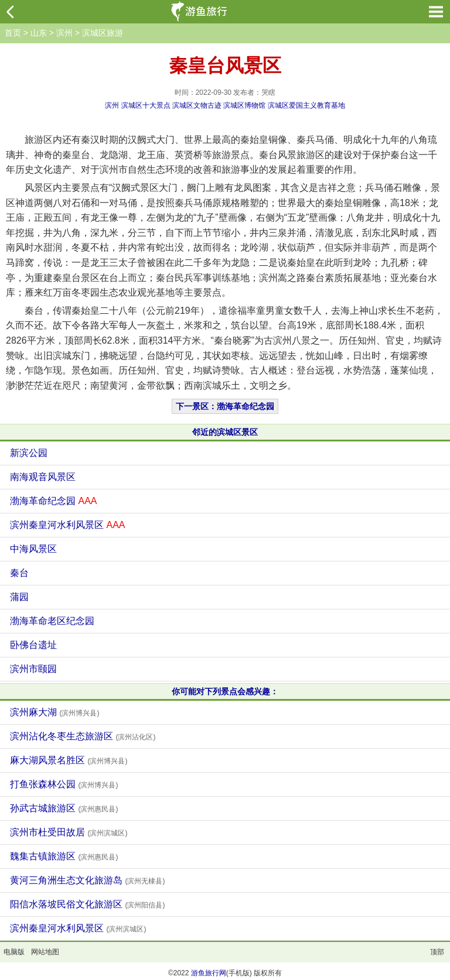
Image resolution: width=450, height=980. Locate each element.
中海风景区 (33, 549)
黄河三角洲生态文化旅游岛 (87, 880)
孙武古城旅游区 (64, 808)
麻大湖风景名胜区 (69, 760)
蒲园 (19, 597)
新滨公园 (29, 453)
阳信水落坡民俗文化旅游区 (87, 904)
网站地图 (45, 952)
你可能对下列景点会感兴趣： (225, 691)
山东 (39, 33)
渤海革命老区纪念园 (52, 621)
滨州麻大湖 (54, 712)
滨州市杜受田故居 (69, 832)
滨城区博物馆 (244, 105)
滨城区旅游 (103, 33)
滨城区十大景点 (146, 105)
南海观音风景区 (43, 477)
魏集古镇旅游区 (64, 856)
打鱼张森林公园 (64, 784)
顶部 (437, 952)
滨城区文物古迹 (197, 105)
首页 (13, 33)
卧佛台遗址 (33, 645)
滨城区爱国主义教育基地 (306, 105)
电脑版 (14, 952)
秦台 (19, 573)
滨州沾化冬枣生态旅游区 (83, 736)
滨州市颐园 (33, 669)
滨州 (64, 33)
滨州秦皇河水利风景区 (67, 525)
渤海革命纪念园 (53, 501)
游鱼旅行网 (209, 973)
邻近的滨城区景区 (225, 432)
